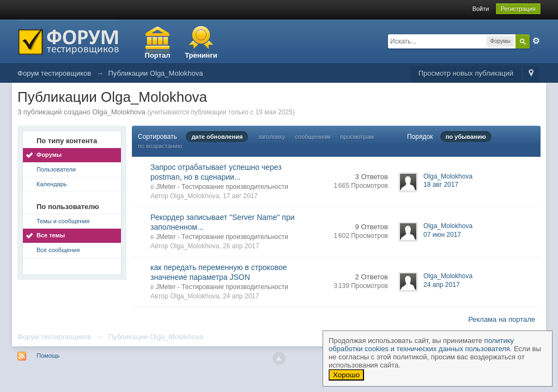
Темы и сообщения (63, 221)
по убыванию (466, 137)
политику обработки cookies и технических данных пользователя (421, 345)
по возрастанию (160, 146)
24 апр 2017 (442, 285)
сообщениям (313, 137)
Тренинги (201, 55)
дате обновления (217, 137)
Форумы (49, 155)
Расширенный (536, 41)
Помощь (48, 356)
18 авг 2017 (441, 185)
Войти (481, 9)
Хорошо (346, 375)
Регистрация (518, 9)
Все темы (51, 235)
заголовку (271, 137)
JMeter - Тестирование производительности (222, 187)
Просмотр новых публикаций (466, 73)
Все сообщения (58, 250)
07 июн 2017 (442, 235)
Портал (158, 55)
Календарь (52, 184)
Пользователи (56, 169)
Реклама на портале (502, 319)
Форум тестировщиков (54, 337)
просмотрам (357, 137)
